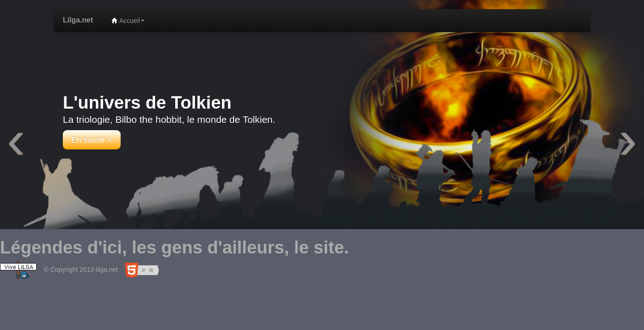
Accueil (128, 21)
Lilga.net (78, 20)
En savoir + (92, 140)
